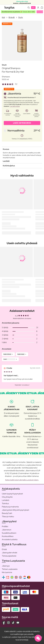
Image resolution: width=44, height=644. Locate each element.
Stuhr (21, 17)
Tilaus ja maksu (8, 516)
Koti (3, 17)
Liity (33, 7)
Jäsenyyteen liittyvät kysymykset (15, 510)
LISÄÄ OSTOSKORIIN (22, 123)
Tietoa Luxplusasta (10, 569)
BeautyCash (7, 513)
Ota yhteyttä (7, 497)
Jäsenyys (6, 566)
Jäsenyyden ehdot (10, 553)
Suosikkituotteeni (9, 533)
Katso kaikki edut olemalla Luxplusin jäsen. (22, 480)
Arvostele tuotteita (10, 539)
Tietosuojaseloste (9, 556)
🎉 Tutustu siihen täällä (18, 12)
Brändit (12, 17)
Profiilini (5, 526)
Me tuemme (7, 572)
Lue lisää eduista (15, 106)
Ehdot (4, 549)
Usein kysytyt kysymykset (12, 494)
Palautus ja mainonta (10, 507)
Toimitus (5, 503)
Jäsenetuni (7, 530)
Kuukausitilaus (8, 536)
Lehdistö (6, 500)
